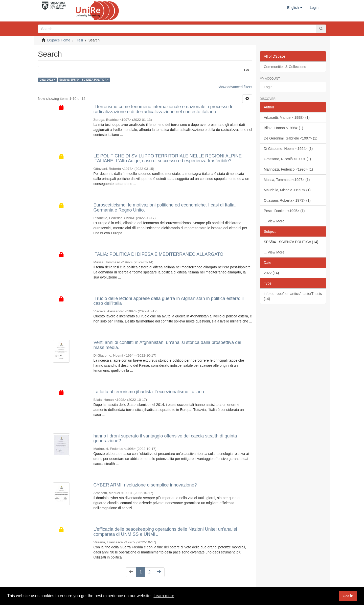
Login (268, 87)
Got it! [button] (348, 596)
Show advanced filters (235, 87)
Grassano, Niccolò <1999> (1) (288, 159)
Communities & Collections (285, 67)
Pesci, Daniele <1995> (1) (284, 211)
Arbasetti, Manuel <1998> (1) (287, 118)
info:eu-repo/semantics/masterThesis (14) (293, 296)
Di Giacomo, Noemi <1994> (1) (288, 149)
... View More (274, 221)
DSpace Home (59, 40)
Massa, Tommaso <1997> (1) (287, 180)
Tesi (80, 40)
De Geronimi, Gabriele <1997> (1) (291, 138)
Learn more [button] (164, 596)
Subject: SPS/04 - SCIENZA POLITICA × (84, 80)
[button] (295, 8)
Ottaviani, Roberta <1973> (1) (287, 200)
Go (247, 70)
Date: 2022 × (47, 80)
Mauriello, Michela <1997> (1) (287, 190)
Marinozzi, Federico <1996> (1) (289, 169)
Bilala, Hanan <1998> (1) (284, 128)
